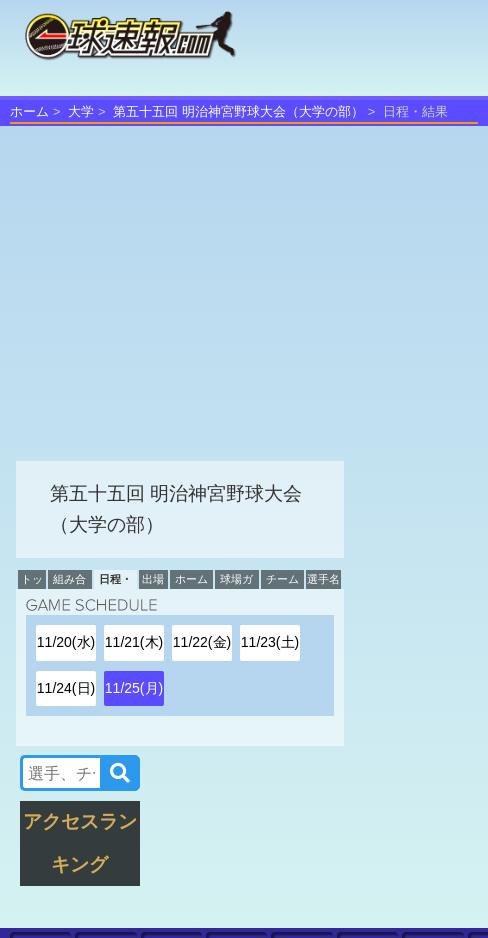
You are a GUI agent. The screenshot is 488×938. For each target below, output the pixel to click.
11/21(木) (134, 642)
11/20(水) (66, 642)
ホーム (29, 111)
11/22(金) (202, 642)
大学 (81, 111)
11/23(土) (270, 642)
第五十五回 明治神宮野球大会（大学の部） (238, 111)
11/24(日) (66, 688)
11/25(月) (134, 688)
